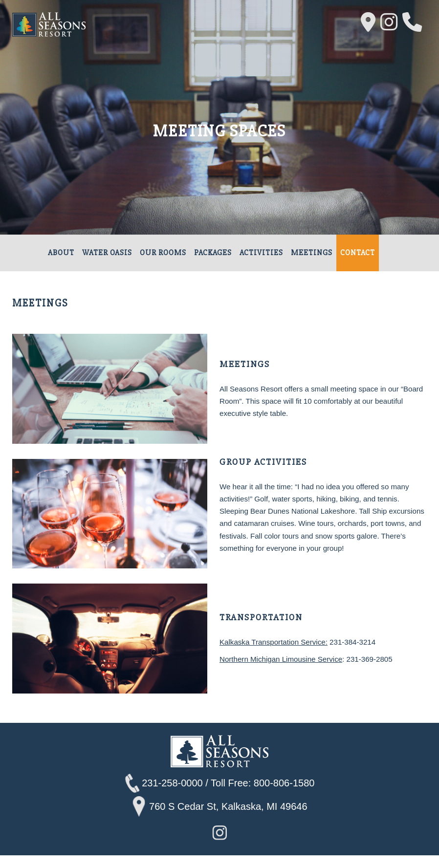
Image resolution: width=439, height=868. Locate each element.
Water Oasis (107, 253)
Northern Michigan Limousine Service (285, 672)
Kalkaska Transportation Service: (277, 653)
